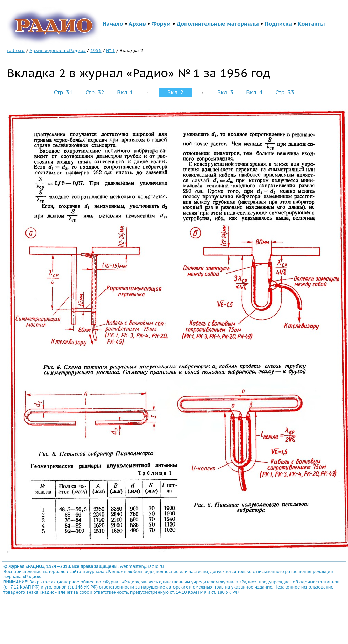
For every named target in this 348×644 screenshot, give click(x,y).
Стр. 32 (95, 92)
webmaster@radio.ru (142, 566)
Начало (113, 24)
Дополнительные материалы (218, 24)
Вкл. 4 (254, 92)
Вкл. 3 (225, 92)
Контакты (311, 24)
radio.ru (16, 50)
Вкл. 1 (125, 92)
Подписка (278, 24)
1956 (96, 50)
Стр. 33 (285, 92)
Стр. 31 (63, 92)
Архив (137, 24)
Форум (161, 24)
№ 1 (110, 50)
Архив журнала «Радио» (57, 50)
